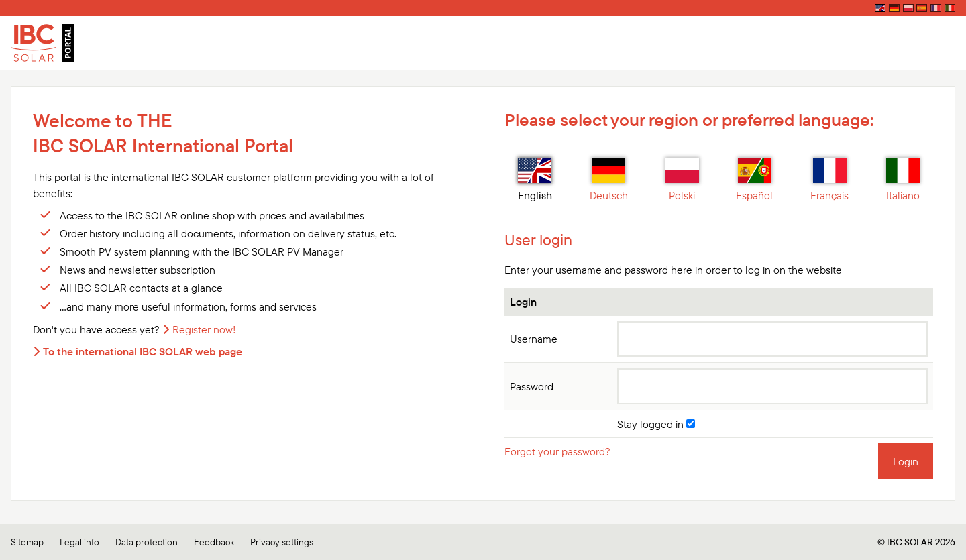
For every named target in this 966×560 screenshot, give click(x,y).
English (535, 180)
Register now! (204, 329)
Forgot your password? (557, 451)
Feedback (214, 542)
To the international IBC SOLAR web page (143, 351)
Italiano (903, 180)
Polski (682, 180)
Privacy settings (282, 542)
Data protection (147, 542)
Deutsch (609, 180)
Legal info (79, 542)
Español (754, 180)
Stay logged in (656, 424)
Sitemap (27, 542)
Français (829, 180)
